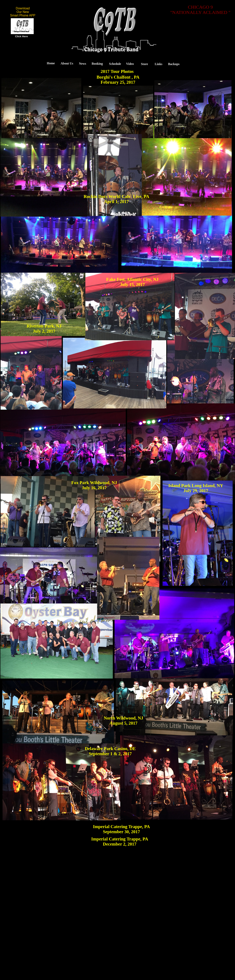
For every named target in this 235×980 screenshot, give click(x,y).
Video (130, 64)
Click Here (21, 36)
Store (144, 64)
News (82, 64)
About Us (67, 63)
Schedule (115, 64)
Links (159, 64)
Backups (174, 64)
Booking (97, 64)
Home (51, 63)
